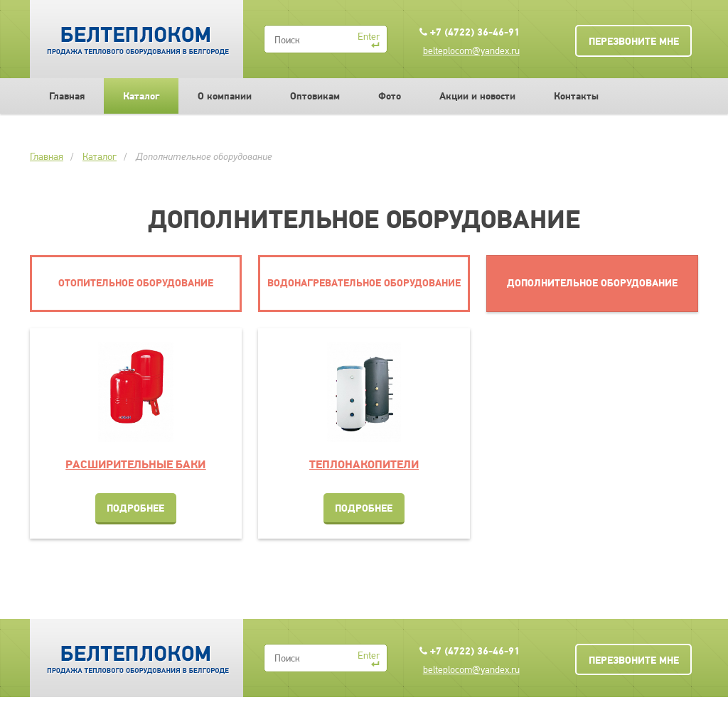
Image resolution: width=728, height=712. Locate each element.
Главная (67, 96)
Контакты (576, 96)
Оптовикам (315, 96)
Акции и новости (477, 96)
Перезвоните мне (634, 41)
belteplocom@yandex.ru (471, 50)
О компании (225, 96)
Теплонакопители (364, 464)
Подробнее (135, 508)
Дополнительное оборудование (204, 156)
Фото (390, 96)
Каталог (141, 96)
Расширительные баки (135, 464)
